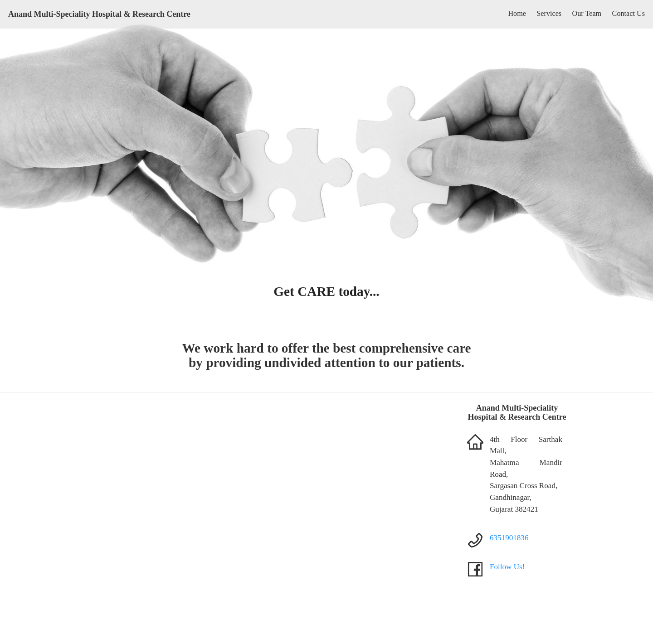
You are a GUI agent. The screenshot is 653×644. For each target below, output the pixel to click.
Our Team (587, 14)
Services (549, 14)
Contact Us (629, 14)
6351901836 (509, 538)
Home (517, 14)
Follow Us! (507, 567)
